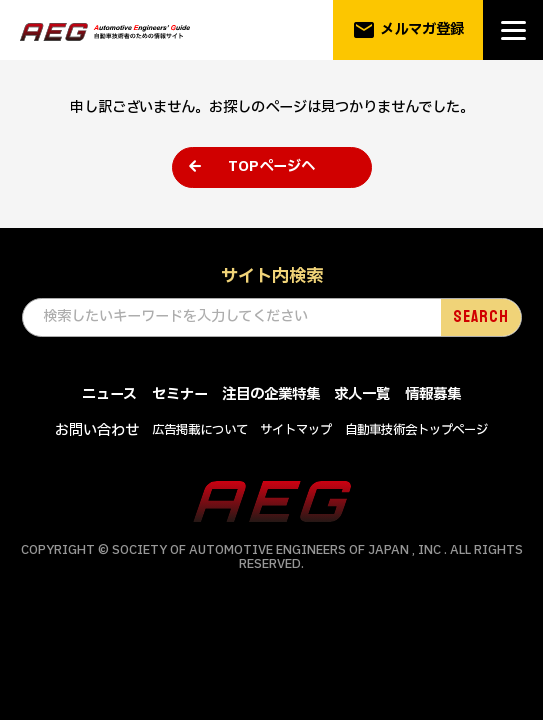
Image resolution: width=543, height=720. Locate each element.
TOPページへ (271, 166)
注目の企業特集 (271, 394)
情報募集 (433, 394)
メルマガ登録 (408, 30)
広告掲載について (200, 430)
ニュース (109, 394)
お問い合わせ (97, 430)
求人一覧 (362, 394)
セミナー (180, 394)
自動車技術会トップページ (416, 430)
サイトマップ (296, 430)
